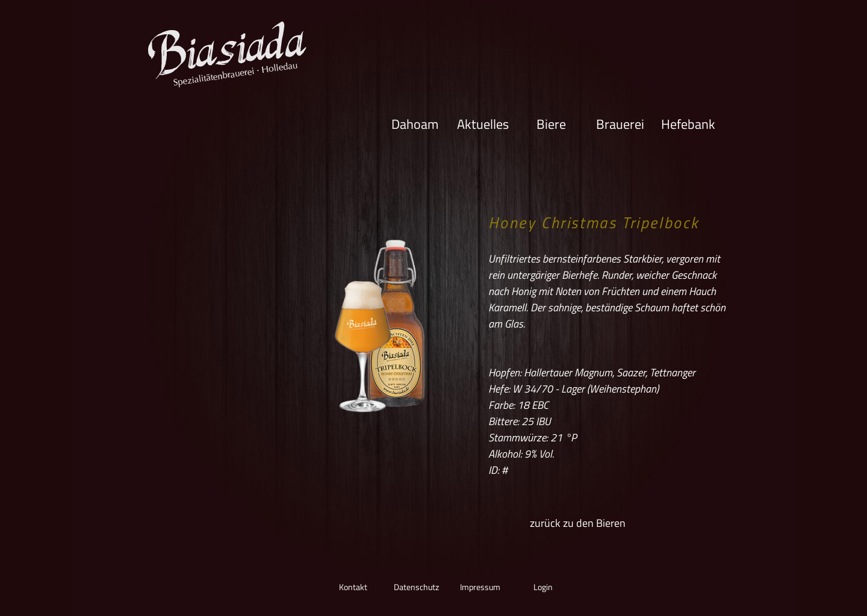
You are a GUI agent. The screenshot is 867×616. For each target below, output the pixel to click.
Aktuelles (483, 123)
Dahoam (415, 123)
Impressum (480, 587)
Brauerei (620, 123)
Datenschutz (416, 587)
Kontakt (353, 587)
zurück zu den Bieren (578, 523)
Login (543, 587)
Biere (551, 123)
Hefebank (688, 123)
